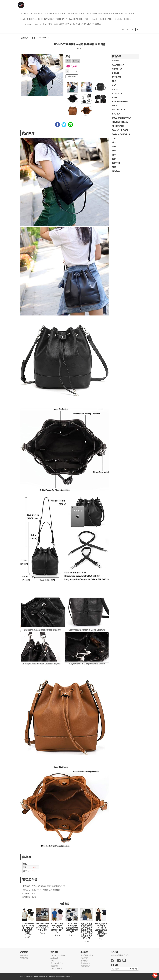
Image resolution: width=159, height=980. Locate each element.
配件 (73, 24)
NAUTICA (49, 19)
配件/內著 (81, 24)
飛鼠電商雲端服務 (64, 976)
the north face (88, 19)
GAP (87, 13)
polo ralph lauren (66, 19)
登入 (91, 955)
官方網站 (24, 958)
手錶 (56, 24)
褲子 (67, 24)
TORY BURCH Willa (31, 24)
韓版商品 (97, 24)
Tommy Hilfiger (123, 19)
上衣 (45, 24)
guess (94, 13)
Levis (23, 19)
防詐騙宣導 (85, 966)
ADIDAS (24, 13)
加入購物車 (72, 76)
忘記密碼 (84, 958)
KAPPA (114, 13)
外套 (50, 24)
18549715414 (44, 38)
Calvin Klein (37, 13)
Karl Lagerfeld (128, 13)
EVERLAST (73, 13)
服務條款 (84, 961)
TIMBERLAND (105, 19)
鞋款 (89, 24)
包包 (34, 38)
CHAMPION (51, 13)
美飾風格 (25, 38)
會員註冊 (84, 955)
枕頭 (61, 24)
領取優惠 (134, 969)
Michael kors (35, 19)
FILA (82, 13)
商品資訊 (79, 48)
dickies (62, 13)
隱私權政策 (85, 963)
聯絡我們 (24, 955)
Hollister (104, 13)
